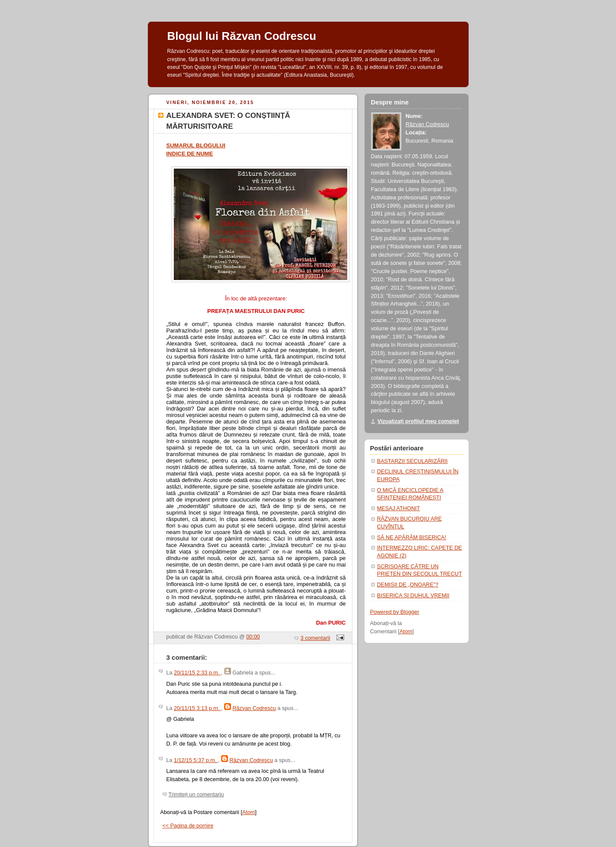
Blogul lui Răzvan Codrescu (242, 36)
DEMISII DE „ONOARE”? (408, 585)
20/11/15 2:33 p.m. (197, 673)
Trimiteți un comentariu (196, 795)
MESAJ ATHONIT (399, 508)
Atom (249, 812)
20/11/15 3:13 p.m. (197, 708)
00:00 (253, 637)
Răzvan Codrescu (254, 708)
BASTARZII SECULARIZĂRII (412, 461)
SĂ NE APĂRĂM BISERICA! (412, 538)
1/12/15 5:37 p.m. (196, 760)
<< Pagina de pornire (188, 826)
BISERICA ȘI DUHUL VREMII (413, 596)
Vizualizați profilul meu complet (418, 421)
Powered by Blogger (395, 612)
